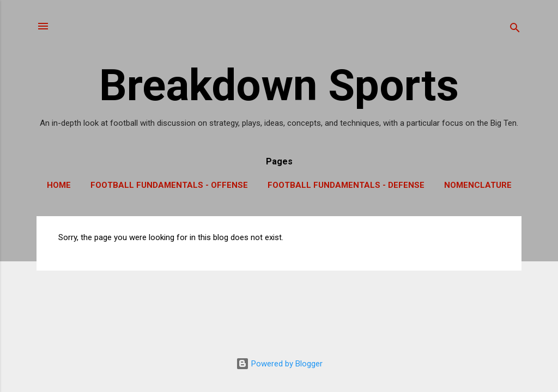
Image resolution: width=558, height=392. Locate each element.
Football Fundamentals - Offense (169, 185)
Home (59, 185)
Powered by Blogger (279, 364)
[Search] (515, 30)
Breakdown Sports (279, 85)
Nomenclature (478, 185)
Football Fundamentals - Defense (346, 185)
